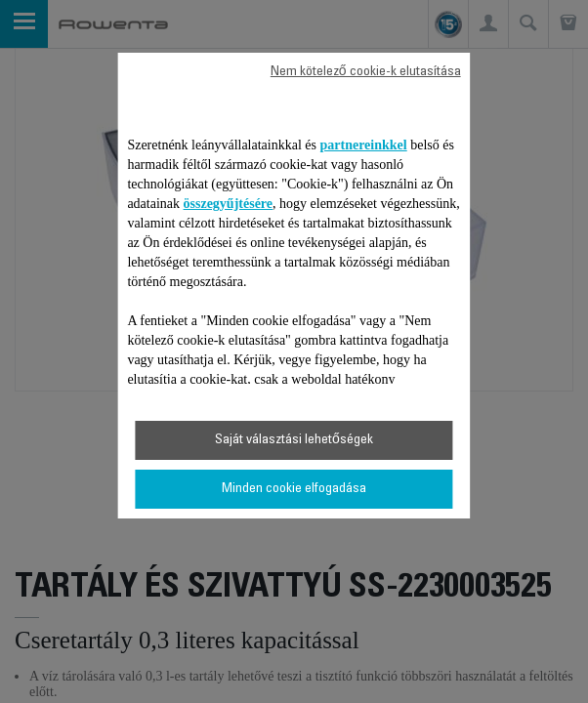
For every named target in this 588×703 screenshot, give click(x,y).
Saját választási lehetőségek (294, 440)
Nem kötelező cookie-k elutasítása (366, 72)
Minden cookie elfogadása (294, 489)
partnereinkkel (364, 145)
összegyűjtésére (229, 204)
